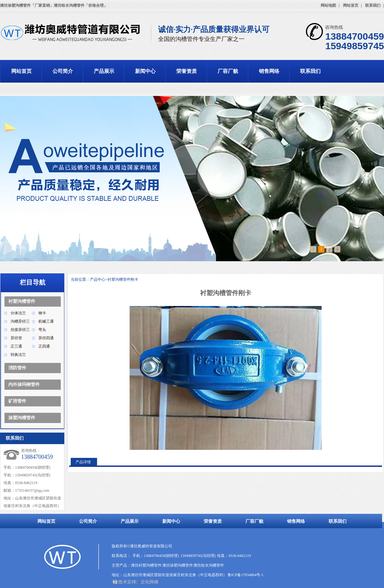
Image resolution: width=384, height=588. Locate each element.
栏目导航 (33, 282)
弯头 (42, 330)
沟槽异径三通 (20, 322)
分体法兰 (18, 313)
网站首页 (351, 5)
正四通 (44, 346)
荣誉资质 (187, 71)
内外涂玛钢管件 (24, 384)
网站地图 (328, 5)
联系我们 (373, 5)
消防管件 (17, 368)
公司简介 (63, 71)
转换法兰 (18, 355)
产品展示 (104, 71)
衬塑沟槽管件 (22, 301)
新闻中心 (145, 71)
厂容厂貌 (228, 71)
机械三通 (46, 321)
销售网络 (269, 71)
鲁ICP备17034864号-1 (246, 575)
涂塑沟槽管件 (22, 418)
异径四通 (46, 338)
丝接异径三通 (20, 331)
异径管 (16, 338)
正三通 (16, 346)
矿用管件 (17, 401)
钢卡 (42, 313)
